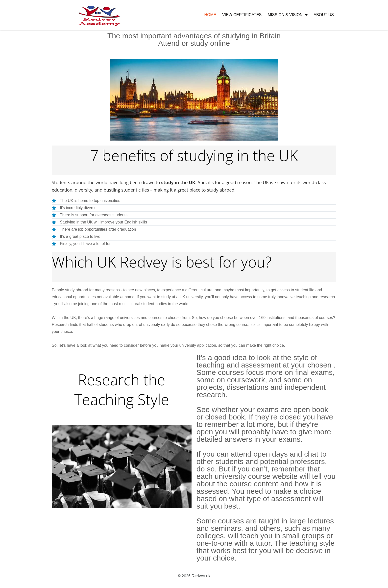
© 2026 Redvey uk (194, 576)
